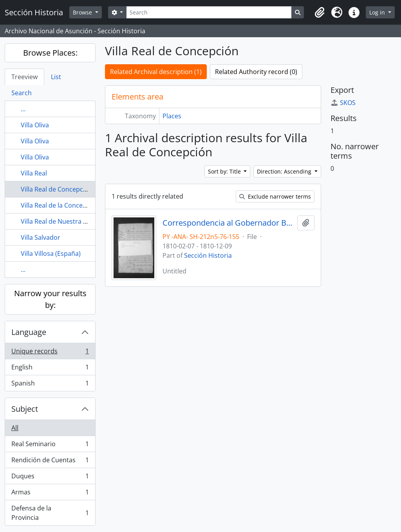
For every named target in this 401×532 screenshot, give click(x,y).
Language (29, 332)
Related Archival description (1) (156, 72)
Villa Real (34, 173)
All (15, 428)
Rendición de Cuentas (50, 462)
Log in (378, 12)
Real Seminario (50, 446)
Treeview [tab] (24, 77)
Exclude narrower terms (275, 196)
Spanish (50, 385)
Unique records (50, 353)
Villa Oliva (35, 125)
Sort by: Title (225, 171)
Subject (25, 409)
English (50, 369)
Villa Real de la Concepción (60, 205)
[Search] (209, 12)
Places (172, 116)
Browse (83, 12)
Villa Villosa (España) (51, 253)
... (23, 109)
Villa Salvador (41, 237)
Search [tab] (22, 93)
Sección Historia (208, 255)
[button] (320, 13)
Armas (50, 494)
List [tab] (56, 77)
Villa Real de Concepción (57, 189)
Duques (50, 478)
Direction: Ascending (285, 171)
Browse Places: (50, 53)
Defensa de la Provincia (50, 513)
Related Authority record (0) (256, 72)
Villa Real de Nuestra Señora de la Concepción (89, 221)
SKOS (343, 103)
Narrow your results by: (50, 299)
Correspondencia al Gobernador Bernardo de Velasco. (228, 223)
